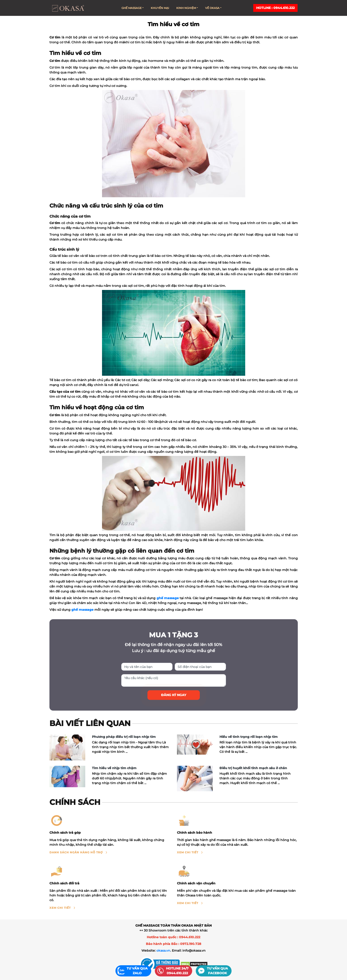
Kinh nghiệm (187, 8)
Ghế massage (133, 8)
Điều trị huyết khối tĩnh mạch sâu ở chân (253, 768)
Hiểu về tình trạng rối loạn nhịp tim (249, 737)
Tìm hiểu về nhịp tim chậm (114, 768)
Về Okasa (213, 8)
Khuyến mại (160, 8)
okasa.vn (163, 951)
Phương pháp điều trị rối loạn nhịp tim (124, 737)
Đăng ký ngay (174, 695)
